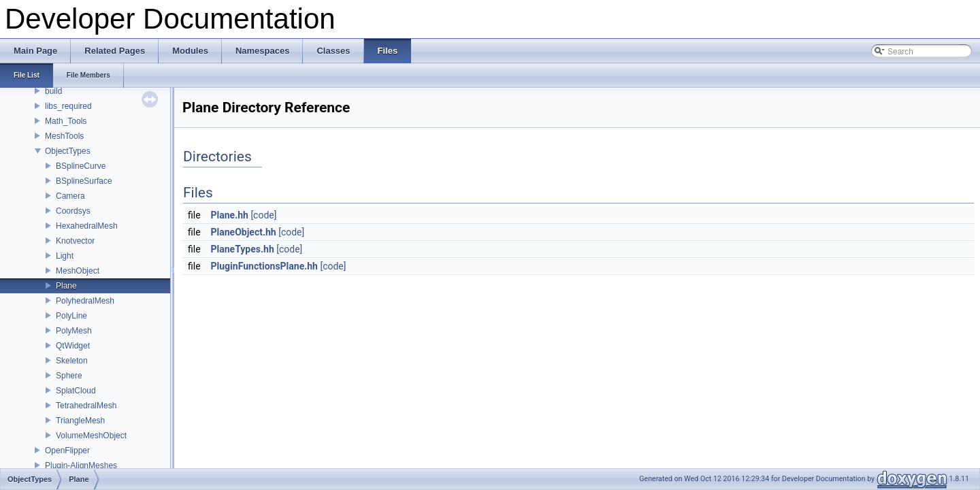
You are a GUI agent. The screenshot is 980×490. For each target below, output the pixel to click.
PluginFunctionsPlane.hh (264, 266)
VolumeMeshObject (91, 436)
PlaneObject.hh (244, 232)
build (53, 91)
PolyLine (71, 316)
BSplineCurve (81, 166)
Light (65, 256)
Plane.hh (230, 215)
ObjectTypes (68, 151)
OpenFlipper (67, 451)
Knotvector (75, 241)
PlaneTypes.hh (243, 249)
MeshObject (78, 271)
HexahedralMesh (87, 226)
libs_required (68, 106)
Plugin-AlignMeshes (81, 465)
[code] (263, 215)
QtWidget (73, 346)
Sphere (69, 376)
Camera (70, 196)
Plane (66, 286)
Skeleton (72, 361)
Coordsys (73, 211)
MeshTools (64, 136)
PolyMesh (74, 331)
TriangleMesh (80, 421)
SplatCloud (76, 391)
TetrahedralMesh (86, 406)
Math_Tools (66, 121)
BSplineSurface (84, 181)
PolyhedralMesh (85, 301)
